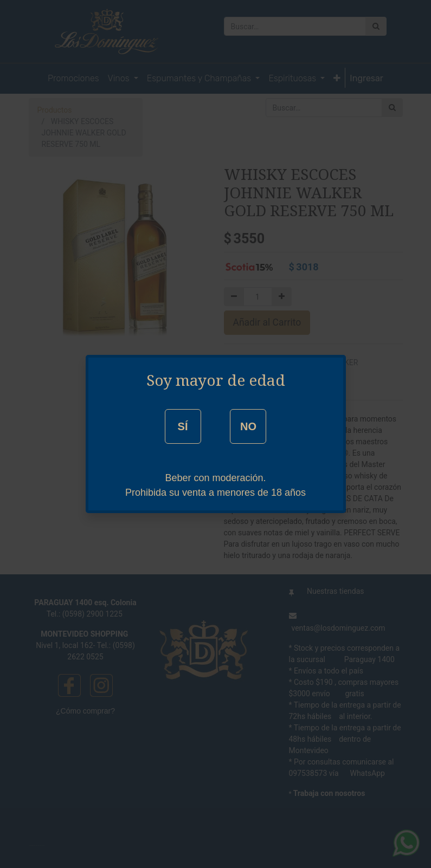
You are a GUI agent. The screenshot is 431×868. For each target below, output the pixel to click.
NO (248, 426)
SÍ (183, 426)
